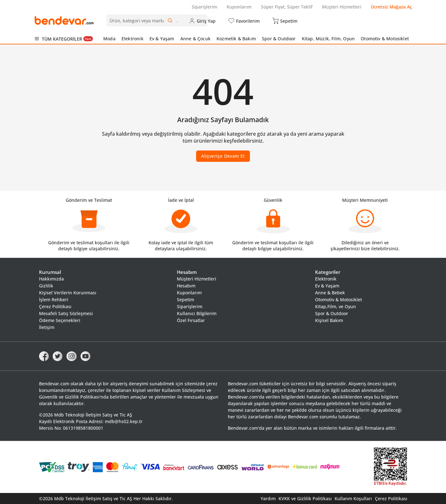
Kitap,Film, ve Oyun (336, 306)
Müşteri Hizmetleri (342, 7)
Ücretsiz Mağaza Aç (391, 7)
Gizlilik (46, 286)
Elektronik (133, 39)
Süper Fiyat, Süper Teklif (287, 7)
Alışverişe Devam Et (223, 156)
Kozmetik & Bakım (236, 39)
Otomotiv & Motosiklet (385, 39)
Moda (109, 39)
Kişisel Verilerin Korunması (68, 293)
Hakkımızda (51, 279)
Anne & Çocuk (195, 39)
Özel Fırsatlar (191, 320)
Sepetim (186, 300)
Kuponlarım (239, 7)
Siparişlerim (204, 7)
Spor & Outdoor (279, 39)
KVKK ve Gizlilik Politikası (305, 498)
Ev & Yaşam (162, 39)
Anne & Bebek (330, 293)
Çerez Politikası (55, 306)
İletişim (47, 327)
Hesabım (186, 286)
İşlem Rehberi (54, 300)
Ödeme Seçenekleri (60, 320)
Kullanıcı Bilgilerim (197, 313)
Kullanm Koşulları (353, 498)
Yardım (268, 498)
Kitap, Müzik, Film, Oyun (328, 39)
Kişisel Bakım (329, 320)
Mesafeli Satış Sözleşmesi (66, 313)
